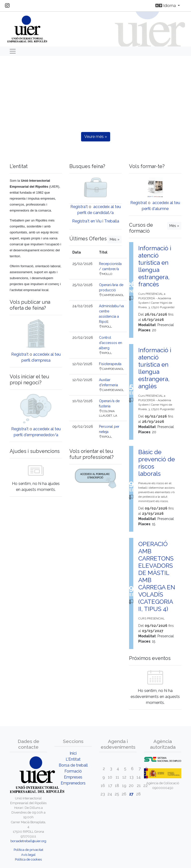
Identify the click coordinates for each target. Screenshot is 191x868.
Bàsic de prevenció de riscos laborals (157, 463)
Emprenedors (73, 783)
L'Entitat (73, 759)
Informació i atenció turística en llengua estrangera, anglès (155, 368)
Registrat (139, 203)
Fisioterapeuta (110, 364)
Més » (115, 239)
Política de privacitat (28, 850)
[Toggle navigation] (13, 51)
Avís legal (28, 855)
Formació (73, 771)
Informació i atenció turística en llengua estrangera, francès (155, 266)
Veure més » (96, 137)
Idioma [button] (166, 6)
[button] (14, 112)
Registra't (20, 354)
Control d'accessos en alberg (111, 343)
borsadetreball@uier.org (28, 841)
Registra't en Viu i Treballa (96, 221)
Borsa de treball (73, 765)
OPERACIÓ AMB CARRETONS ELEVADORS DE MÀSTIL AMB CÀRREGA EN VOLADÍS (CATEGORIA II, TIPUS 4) (157, 576)
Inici (73, 753)
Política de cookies (28, 859)
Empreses (73, 777)
